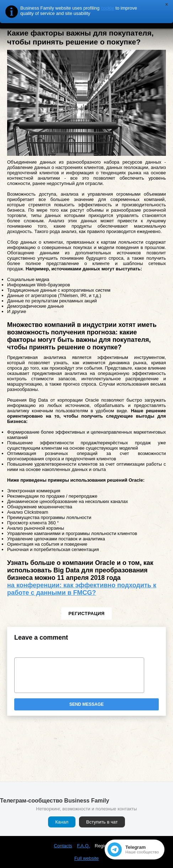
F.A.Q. (83, 846)
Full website (87, 858)
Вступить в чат (102, 822)
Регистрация (86, 613)
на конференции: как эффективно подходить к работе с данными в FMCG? (82, 589)
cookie (108, 8)
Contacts (63, 846)
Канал (62, 822)
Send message (87, 704)
